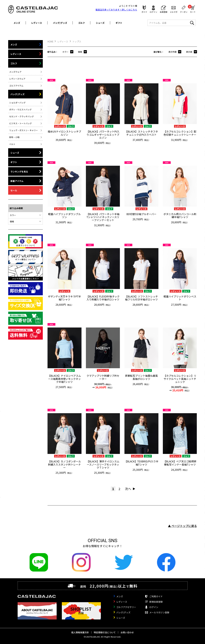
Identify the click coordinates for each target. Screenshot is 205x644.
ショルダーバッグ (17, 103)
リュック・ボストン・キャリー (24, 130)
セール (14, 190)
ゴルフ (81, 23)
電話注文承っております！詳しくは (116, 10)
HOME (51, 42)
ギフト (119, 23)
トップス (77, 42)
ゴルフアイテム (16, 86)
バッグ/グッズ (60, 23)
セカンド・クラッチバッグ (22, 116)
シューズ (100, 23)
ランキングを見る (19, 172)
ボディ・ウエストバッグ (20, 110)
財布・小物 (14, 137)
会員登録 (163, 12)
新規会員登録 (156, 602)
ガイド (144, 12)
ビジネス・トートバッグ (21, 123)
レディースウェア (17, 79)
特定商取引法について (105, 632)
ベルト (12, 144)
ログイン (153, 12)
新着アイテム (17, 181)
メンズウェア (15, 72)
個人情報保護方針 (80, 632)
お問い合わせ (127, 632)
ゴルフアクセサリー (126, 607)
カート (193, 9)
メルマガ (174, 12)
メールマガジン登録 (159, 612)
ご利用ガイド (156, 596)
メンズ (17, 23)
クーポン (184, 12)
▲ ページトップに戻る (183, 526)
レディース (37, 23)
